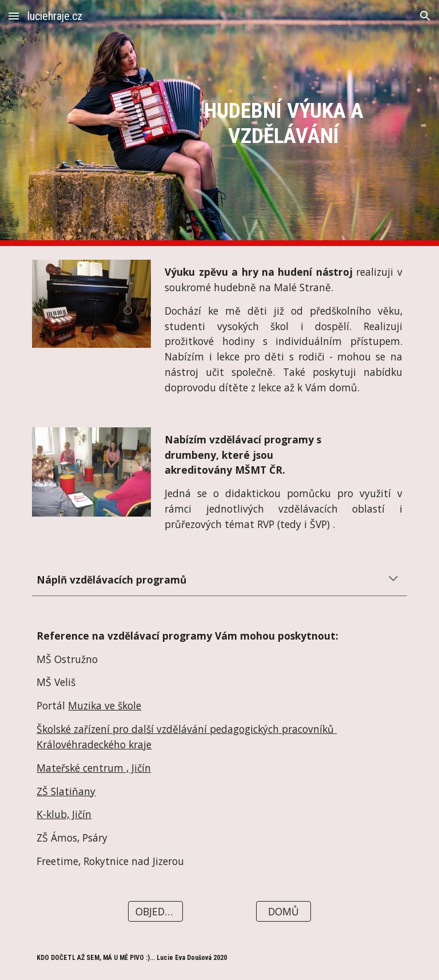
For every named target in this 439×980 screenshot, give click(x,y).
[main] (283, 123)
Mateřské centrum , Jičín (94, 768)
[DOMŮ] (283, 912)
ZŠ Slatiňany (66, 791)
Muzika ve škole (105, 705)
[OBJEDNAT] (155, 912)
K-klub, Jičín (64, 814)
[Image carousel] (91, 304)
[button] (14, 16)
